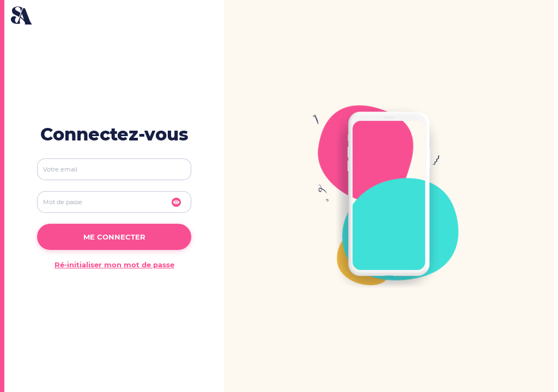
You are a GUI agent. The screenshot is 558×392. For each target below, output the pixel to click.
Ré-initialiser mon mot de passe (114, 265)
